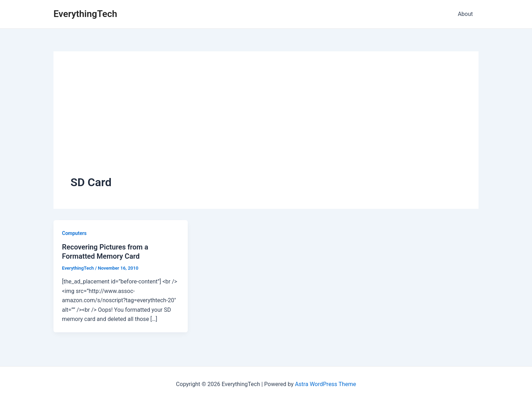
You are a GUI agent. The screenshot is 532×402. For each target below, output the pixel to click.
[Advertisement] (266, 121)
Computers (74, 233)
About (465, 14)
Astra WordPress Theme (326, 384)
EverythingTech (85, 14)
